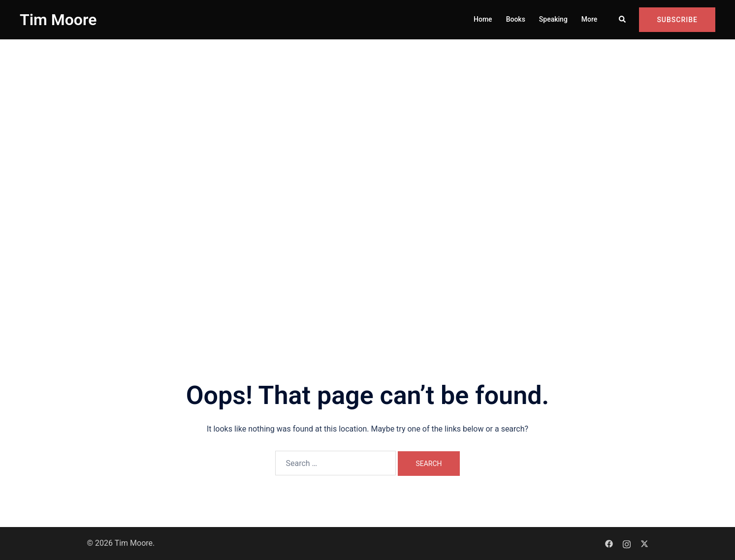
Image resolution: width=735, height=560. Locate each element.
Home (483, 19)
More (590, 19)
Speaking (553, 19)
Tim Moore (58, 20)
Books (516, 19)
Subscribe (677, 20)
